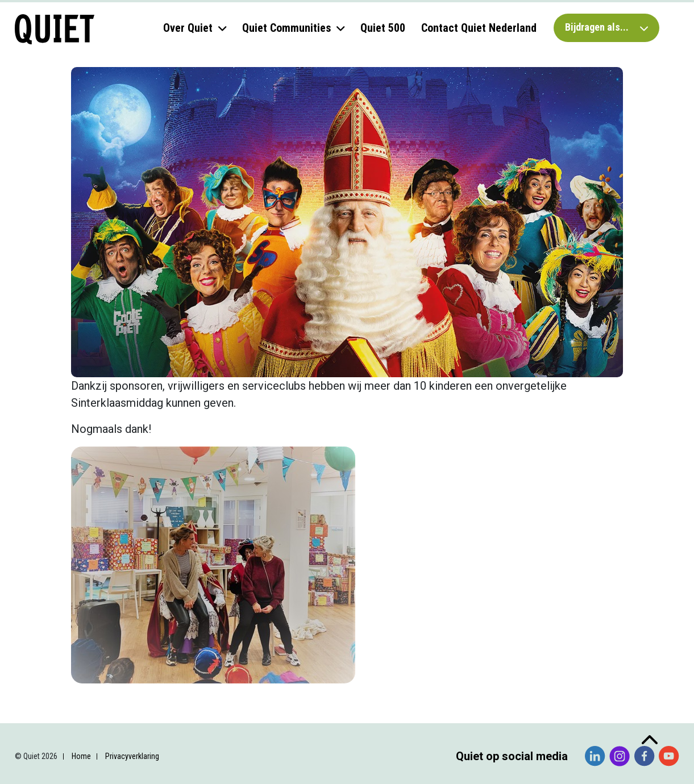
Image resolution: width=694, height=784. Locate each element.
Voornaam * (59, 614)
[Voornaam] (102, 632)
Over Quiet (188, 28)
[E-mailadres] (102, 594)
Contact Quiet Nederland (479, 28)
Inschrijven (102, 737)
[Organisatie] (102, 707)
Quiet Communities (286, 28)
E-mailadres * (63, 577)
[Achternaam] (102, 670)
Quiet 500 (383, 28)
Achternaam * (63, 652)
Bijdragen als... (606, 27)
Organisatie (59, 690)
